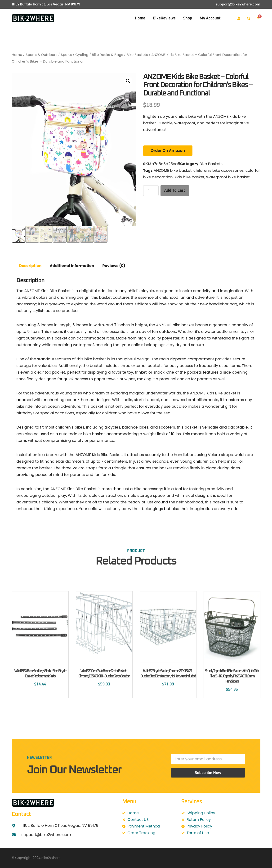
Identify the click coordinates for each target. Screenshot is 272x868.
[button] (249, 18)
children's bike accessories (218, 170)
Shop (188, 18)
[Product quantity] (151, 191)
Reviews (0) (114, 266)
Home (140, 18)
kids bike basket (190, 177)
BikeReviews (164, 18)
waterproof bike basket (228, 177)
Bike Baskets (137, 55)
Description (30, 266)
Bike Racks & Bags (107, 55)
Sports (66, 55)
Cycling (82, 55)
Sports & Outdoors (41, 55)
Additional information (72, 266)
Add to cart (175, 190)
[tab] (30, 266)
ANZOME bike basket (173, 170)
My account (210, 18)
